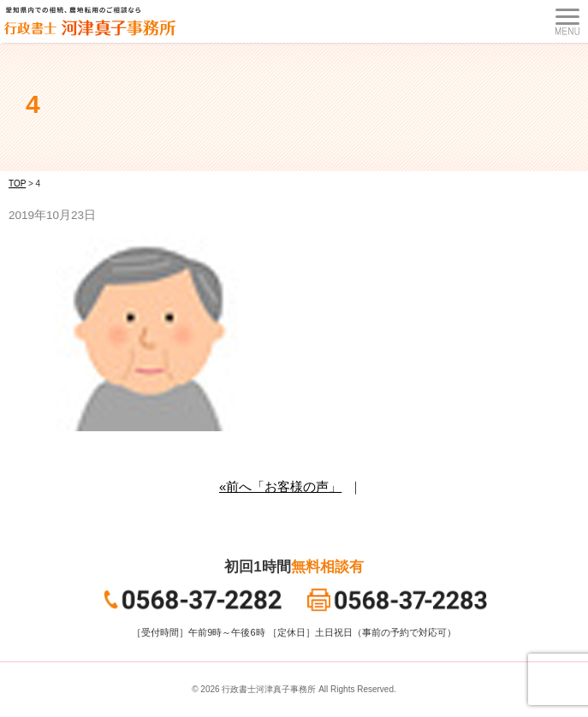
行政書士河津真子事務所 (269, 689)
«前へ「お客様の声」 (280, 486)
